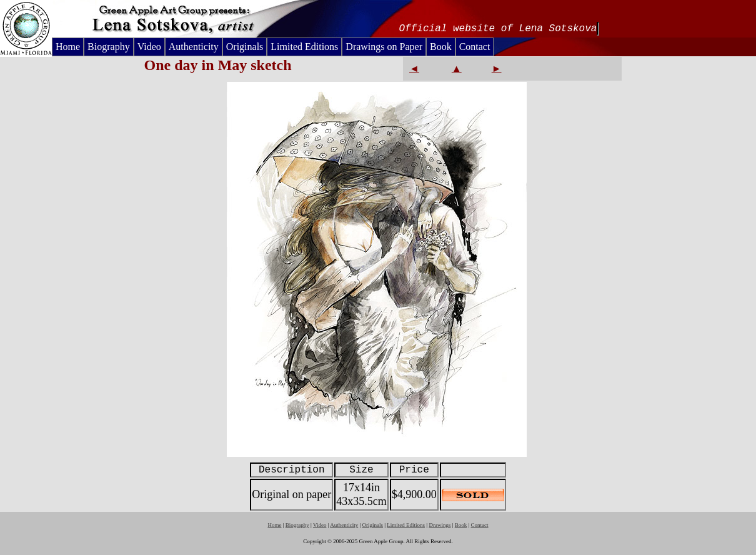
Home (68, 47)
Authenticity (194, 47)
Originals (245, 47)
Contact (475, 47)
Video (149, 47)
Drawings (440, 525)
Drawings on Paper (384, 47)
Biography (109, 47)
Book (441, 47)
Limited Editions (304, 47)
